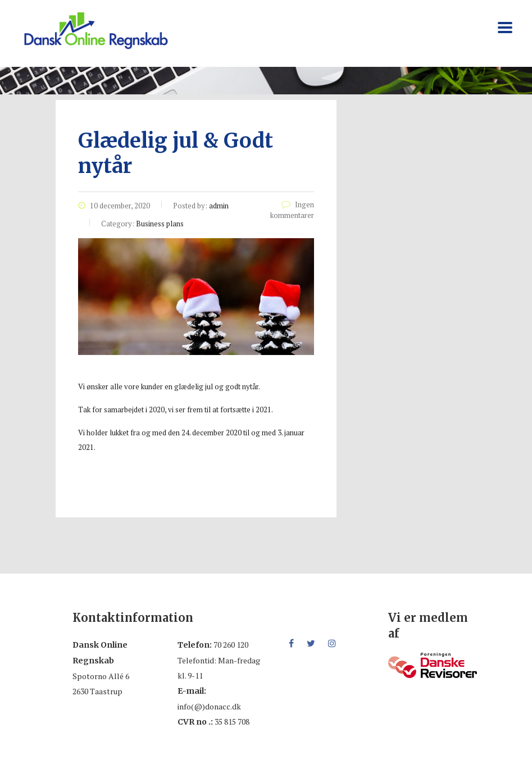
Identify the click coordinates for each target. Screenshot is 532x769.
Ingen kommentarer (292, 210)
